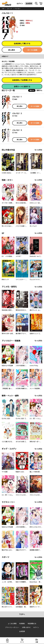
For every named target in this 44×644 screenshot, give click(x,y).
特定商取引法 (32, 624)
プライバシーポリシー (12, 627)
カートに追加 (32, 50)
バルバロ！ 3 (17, 130)
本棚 (37, 642)
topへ (22, 614)
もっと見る (38, 150)
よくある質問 (12, 624)
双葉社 (28, 23)
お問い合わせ (26, 627)
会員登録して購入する (22, 43)
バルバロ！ (18, 9)
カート (22, 642)
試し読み (12, 50)
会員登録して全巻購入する (22, 80)
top (3, 9)
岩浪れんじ (29, 21)
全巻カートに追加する (22, 86)
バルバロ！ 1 (17, 97)
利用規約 (22, 624)
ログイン (20, 3)
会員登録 (29, 3)
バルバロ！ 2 (17, 113)
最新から (39, 90)
